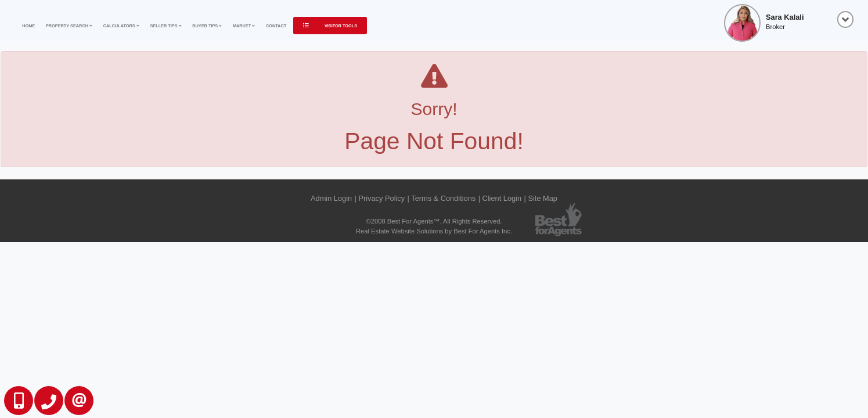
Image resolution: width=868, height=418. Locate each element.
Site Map (543, 198)
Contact (276, 26)
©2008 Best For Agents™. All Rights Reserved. (434, 221)
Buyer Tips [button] (207, 26)
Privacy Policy (381, 198)
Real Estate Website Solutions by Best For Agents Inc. (434, 231)
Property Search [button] (69, 26)
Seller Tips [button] (165, 26)
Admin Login (331, 198)
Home (28, 26)
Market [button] (244, 26)
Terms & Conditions (443, 198)
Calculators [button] (121, 26)
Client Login (502, 198)
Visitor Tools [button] (330, 26)
